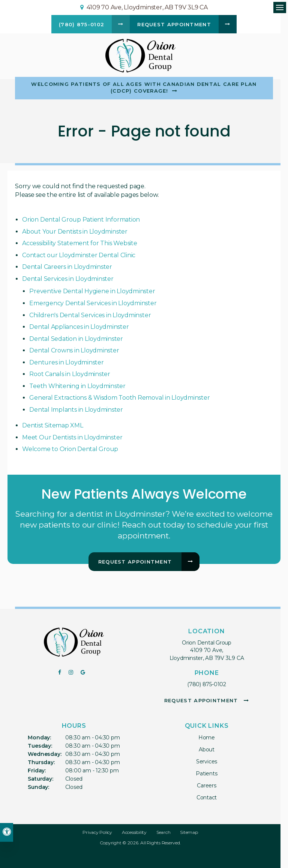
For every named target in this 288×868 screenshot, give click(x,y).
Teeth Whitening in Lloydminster (77, 386)
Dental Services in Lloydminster (68, 279)
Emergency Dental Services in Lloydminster (93, 303)
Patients (206, 774)
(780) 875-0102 (207, 684)
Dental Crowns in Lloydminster (74, 350)
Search (163, 832)
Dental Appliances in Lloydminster (79, 327)
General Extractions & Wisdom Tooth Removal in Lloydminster (119, 398)
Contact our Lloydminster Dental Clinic (79, 255)
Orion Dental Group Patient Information (81, 220)
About (207, 750)
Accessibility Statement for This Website (79, 243)
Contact (207, 798)
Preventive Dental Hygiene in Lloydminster (92, 291)
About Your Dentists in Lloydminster (75, 232)
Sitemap (189, 832)
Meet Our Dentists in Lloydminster (72, 437)
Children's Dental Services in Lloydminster (90, 315)
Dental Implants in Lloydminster (76, 410)
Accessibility (134, 832)
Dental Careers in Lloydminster (67, 267)
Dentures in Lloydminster (66, 362)
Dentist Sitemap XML (52, 425)
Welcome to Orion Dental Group (70, 449)
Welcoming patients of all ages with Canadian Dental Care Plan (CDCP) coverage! (144, 87)
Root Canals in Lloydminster (70, 374)
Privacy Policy (97, 832)
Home (207, 738)
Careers (207, 786)
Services (207, 762)
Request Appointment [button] (174, 24)
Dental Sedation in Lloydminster (76, 339)
